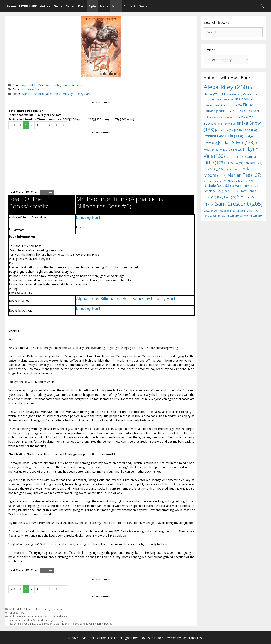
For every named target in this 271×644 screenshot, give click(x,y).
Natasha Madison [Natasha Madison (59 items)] (241, 181)
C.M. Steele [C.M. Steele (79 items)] (231, 94)
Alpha (92, 6)
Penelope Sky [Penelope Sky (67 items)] (215, 191)
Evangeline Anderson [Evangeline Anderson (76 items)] (223, 105)
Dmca (143, 6)
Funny (66, 85)
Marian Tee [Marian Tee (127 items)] (244, 175)
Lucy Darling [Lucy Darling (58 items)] (213, 169)
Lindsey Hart (33, 89)
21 (50, 125)
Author (45, 6)
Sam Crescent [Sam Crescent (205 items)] (239, 204)
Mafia (104, 6)
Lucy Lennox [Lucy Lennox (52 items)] (232, 169)
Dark (82, 6)
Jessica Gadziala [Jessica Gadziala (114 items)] (223, 136)
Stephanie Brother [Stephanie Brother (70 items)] (245, 211)
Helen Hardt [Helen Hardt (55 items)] (222, 117)
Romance (78, 85)
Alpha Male (29, 85)
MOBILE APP (28, 6)
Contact (129, 6)
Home (11, 6)
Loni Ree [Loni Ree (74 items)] (253, 163)
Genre (58, 6)
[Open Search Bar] (262, 6)
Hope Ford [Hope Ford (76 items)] (243, 117)
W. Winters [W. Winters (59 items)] (231, 216)
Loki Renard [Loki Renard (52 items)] (234, 163)
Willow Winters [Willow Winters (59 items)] (251, 216)
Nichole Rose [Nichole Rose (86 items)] (217, 186)
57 (63, 125)
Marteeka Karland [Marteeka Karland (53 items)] (215, 181)
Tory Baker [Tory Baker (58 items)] (212, 216)
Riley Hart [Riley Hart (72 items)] (227, 197)
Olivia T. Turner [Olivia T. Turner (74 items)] (245, 186)
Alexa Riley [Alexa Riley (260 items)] (226, 87)
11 (44, 125)
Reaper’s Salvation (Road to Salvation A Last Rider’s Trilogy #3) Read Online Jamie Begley (61, 624)
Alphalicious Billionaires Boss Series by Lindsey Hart (56, 94)
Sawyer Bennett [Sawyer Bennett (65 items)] (216, 211)
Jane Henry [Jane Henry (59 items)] (226, 124)
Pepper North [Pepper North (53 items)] (237, 191)
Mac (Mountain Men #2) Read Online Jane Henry (37, 620)
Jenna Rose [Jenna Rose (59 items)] (224, 130)
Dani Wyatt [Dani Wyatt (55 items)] (224, 99)
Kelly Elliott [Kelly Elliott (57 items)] (228, 150)
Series (70, 6)
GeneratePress (193, 638)
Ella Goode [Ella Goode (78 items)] (244, 99)
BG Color (32, 192)
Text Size (47, 192)
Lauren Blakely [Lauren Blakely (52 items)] (236, 157)
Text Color (16, 192)
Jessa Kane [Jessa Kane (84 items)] (245, 130)
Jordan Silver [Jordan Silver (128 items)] (236, 142)
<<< (13, 125)
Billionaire (45, 85)
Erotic (116, 6)
